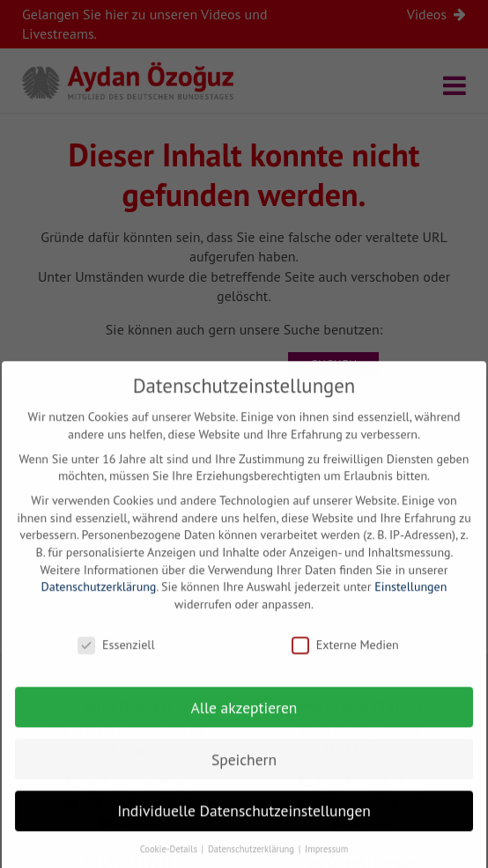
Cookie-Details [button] (170, 861)
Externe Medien (345, 656)
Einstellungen (410, 599)
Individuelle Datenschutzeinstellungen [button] (244, 823)
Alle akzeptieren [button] (244, 719)
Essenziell (116, 656)
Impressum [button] (326, 861)
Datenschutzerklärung (99, 599)
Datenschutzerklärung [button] (252, 861)
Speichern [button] (244, 771)
